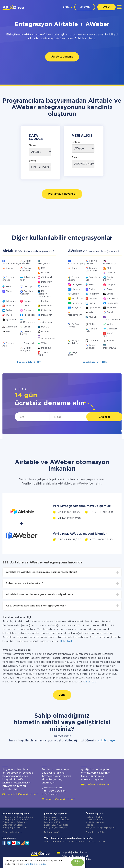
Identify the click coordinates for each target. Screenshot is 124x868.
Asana (9, 268)
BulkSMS (46, 273)
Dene (62, 695)
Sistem (33, 146)
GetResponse (28, 322)
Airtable (30, 35)
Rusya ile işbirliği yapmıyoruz (101, 828)
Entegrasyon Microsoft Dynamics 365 (57, 821)
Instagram (47, 282)
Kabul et (77, 862)
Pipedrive (46, 348)
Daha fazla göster (12, 832)
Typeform (11, 320)
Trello (9, 310)
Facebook (29, 315)
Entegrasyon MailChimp (15, 828)
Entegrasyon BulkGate (56, 825)
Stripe (9, 291)
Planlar (90, 825)
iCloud (110, 341)
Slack (9, 287)
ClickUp (28, 287)
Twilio (9, 315)
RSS (43, 268)
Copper (28, 301)
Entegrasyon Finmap (55, 817)
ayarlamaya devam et (62, 194)
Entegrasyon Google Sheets (18, 817)
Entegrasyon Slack (12, 825)
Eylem (32, 161)
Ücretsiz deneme (62, 57)
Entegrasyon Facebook (15, 820)
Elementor (29, 310)
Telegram (11, 301)
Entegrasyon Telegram (15, 822)
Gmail (27, 327)
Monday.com (45, 322)
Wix (8, 331)
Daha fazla (67, 641)
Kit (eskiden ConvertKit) (44, 294)
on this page (106, 741)
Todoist (10, 306)
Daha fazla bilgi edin (35, 864)
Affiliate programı (95, 822)
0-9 (103, 842)
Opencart (29, 343)
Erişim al (104, 417)
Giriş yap (85, 7)
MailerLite (46, 310)
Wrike (44, 343)
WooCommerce (46, 339)
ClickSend (46, 277)
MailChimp (47, 306)
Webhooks (12, 327)
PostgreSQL (44, 264)
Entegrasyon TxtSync (56, 828)
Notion (45, 331)
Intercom (46, 287)
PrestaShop (110, 264)
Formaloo (112, 308)
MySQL (45, 327)
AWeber (45, 35)
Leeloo (45, 301)
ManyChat (47, 315)
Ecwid (110, 294)
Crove (27, 306)
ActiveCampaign (12, 264)
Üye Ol (106, 7)
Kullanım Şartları (95, 817)
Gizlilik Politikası (94, 820)
